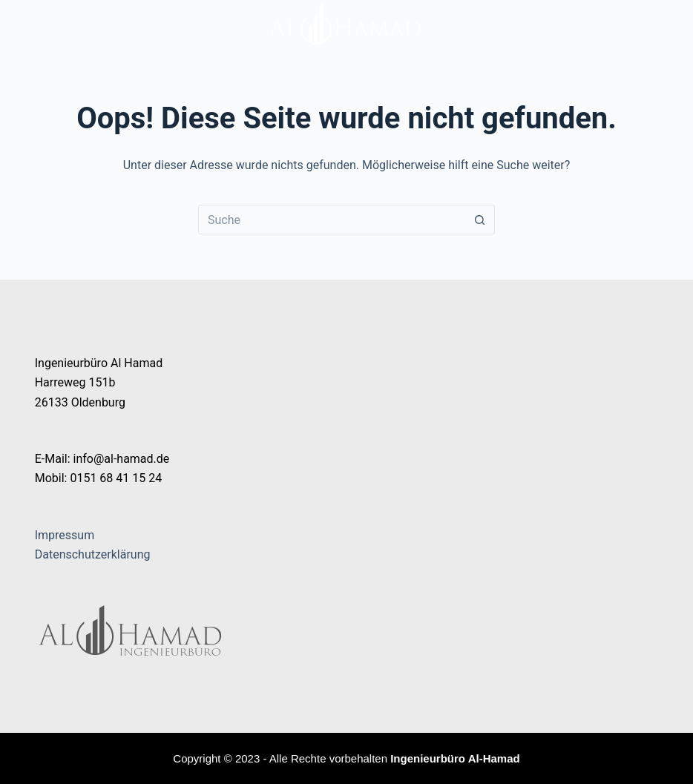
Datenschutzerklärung (93, 554)
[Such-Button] (480, 220)
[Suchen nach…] (332, 220)
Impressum (65, 535)
